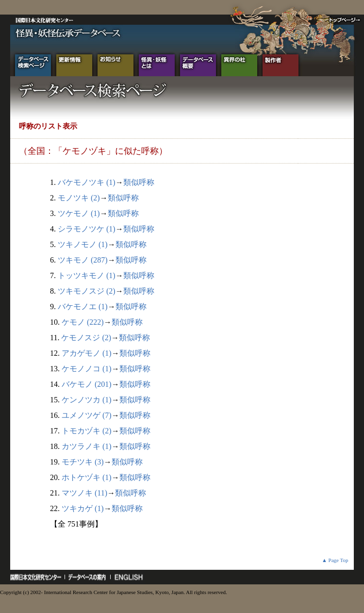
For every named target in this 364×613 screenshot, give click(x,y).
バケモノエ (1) (83, 306)
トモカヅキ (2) (87, 431)
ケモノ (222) (83, 322)
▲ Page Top (335, 560)
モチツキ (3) (83, 462)
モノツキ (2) (79, 198)
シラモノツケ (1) (87, 229)
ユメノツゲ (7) (87, 415)
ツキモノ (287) (83, 260)
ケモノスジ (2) (86, 338)
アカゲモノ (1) (87, 353)
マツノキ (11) (84, 493)
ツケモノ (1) (79, 213)
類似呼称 (139, 182)
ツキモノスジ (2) (87, 291)
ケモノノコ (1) (87, 369)
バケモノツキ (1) (87, 182)
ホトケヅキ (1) (87, 477)
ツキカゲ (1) (83, 508)
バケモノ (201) (87, 384)
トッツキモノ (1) (87, 275)
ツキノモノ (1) (83, 244)
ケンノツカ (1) (87, 400)
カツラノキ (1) (87, 446)
